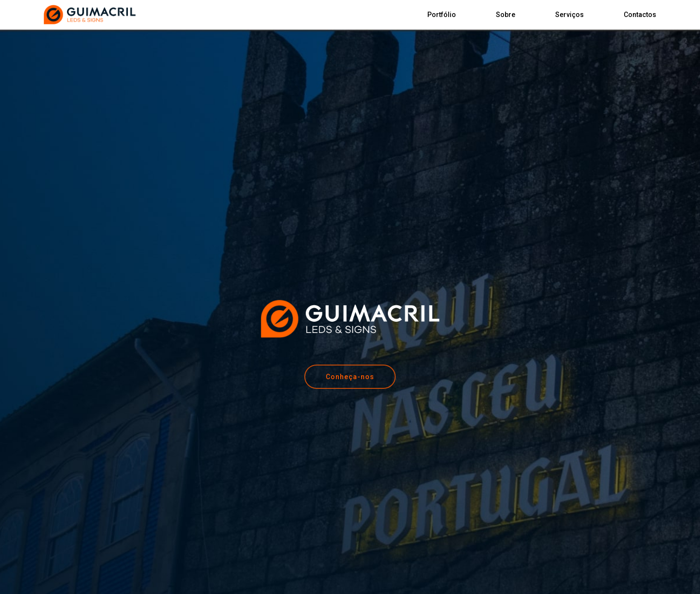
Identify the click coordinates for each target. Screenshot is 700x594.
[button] (350, 377)
